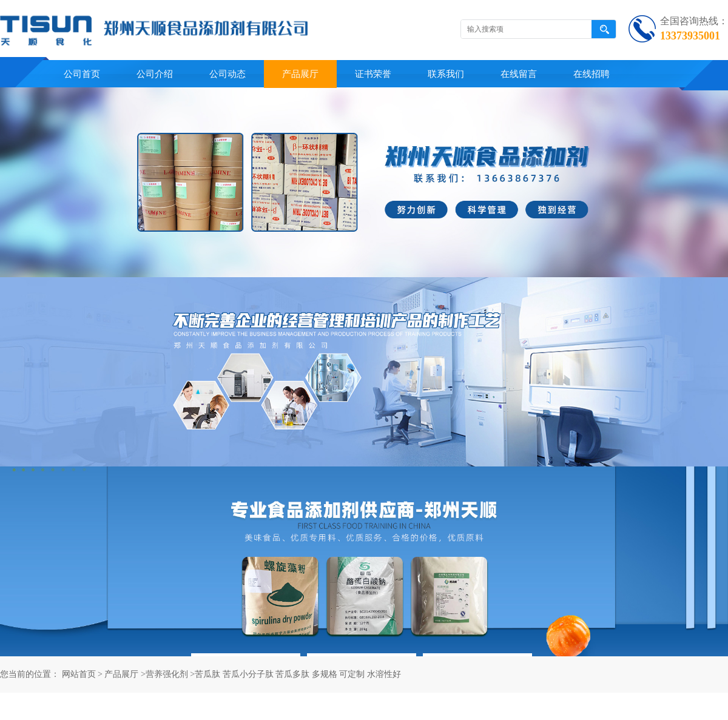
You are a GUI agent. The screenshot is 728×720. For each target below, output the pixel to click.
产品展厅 (300, 74)
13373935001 (690, 36)
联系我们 (446, 74)
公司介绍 (155, 74)
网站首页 (79, 674)
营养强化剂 (167, 674)
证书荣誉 (373, 74)
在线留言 (519, 74)
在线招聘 (591, 74)
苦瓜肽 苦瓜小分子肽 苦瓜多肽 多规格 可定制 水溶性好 (298, 674)
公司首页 (82, 74)
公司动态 (227, 74)
